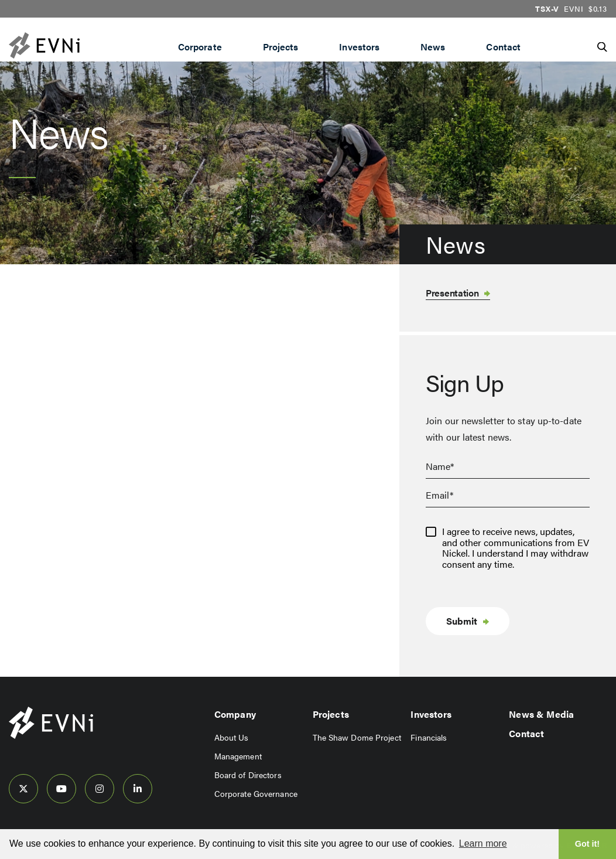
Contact (503, 47)
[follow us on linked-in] (138, 789)
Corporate (200, 47)
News (433, 47)
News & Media (541, 714)
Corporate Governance (256, 793)
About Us (232, 737)
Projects (281, 47)
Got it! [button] (587, 844)
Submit (462, 621)
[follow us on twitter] (23, 789)
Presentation (452, 293)
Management (238, 756)
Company (235, 714)
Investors (359, 47)
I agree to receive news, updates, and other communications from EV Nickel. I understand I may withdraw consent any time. (516, 548)
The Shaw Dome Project (357, 737)
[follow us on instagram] (100, 789)
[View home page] (51, 736)
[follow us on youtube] (61, 789)
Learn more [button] (483, 843)
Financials (429, 737)
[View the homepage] (67, 45)
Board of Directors (248, 775)
